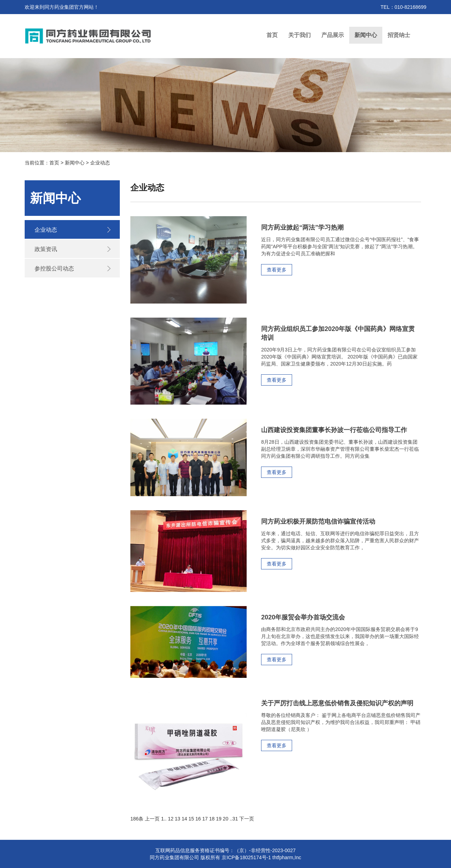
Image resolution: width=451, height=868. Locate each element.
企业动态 (46, 230)
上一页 (152, 819)
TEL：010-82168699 (403, 7)
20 (225, 819)
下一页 (247, 819)
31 (235, 819)
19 (219, 819)
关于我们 (299, 35)
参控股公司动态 (54, 268)
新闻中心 (366, 35)
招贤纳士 (399, 35)
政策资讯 (46, 249)
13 (178, 819)
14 (185, 819)
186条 (137, 819)
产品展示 (333, 35)
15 (191, 819)
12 (171, 819)
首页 (272, 35)
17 (205, 819)
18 (212, 819)
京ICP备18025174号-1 (246, 857)
